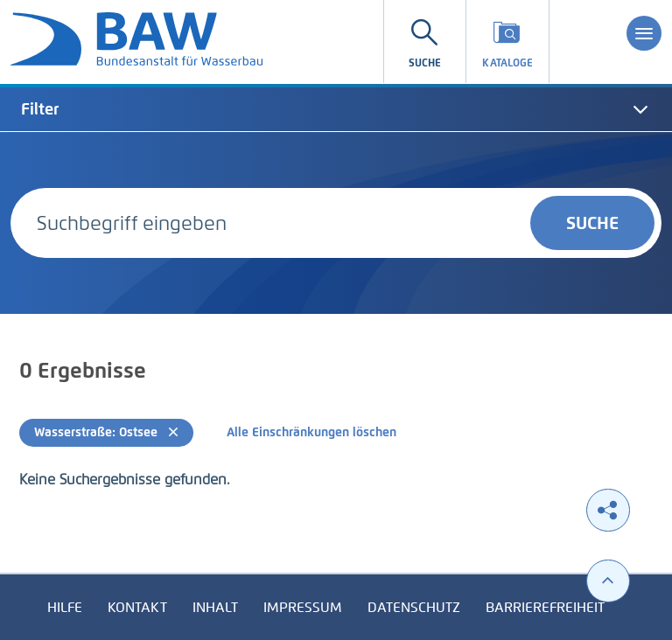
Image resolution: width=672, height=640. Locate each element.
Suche (592, 223)
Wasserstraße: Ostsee (106, 432)
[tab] (336, 109)
